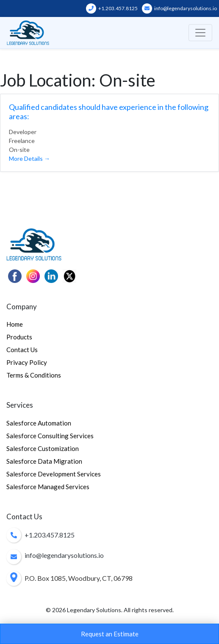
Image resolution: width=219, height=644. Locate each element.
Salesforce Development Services (54, 474)
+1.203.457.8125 (112, 8)
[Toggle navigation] (200, 33)
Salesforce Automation (39, 423)
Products (19, 337)
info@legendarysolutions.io (179, 8)
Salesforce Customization (43, 448)
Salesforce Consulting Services (50, 436)
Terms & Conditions (34, 375)
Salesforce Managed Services (48, 487)
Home (15, 324)
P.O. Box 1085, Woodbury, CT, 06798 (79, 578)
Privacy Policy (27, 362)
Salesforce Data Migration (44, 461)
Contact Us (22, 350)
